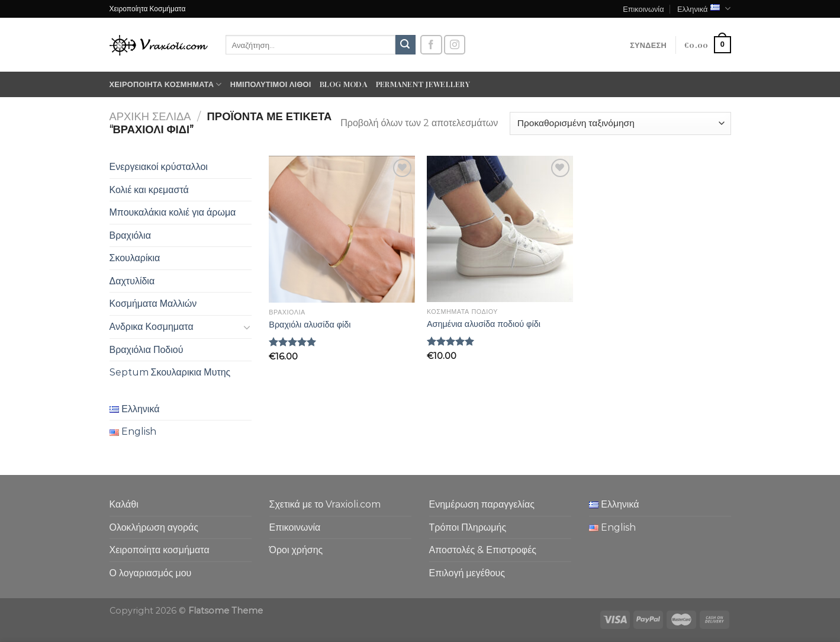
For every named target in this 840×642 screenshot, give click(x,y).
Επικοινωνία (643, 9)
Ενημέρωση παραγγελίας (482, 504)
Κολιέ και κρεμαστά (149, 190)
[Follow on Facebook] (431, 45)
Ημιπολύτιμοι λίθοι (271, 84)
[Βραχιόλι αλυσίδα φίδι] (342, 229)
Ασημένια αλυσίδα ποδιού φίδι (484, 324)
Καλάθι (124, 504)
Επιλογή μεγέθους (467, 573)
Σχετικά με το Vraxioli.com (325, 504)
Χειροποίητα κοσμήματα (166, 84)
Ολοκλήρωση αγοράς (154, 527)
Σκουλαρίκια (135, 258)
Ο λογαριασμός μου (151, 573)
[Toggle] (247, 327)
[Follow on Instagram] (455, 45)
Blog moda (344, 84)
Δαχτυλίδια (132, 281)
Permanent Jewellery (423, 84)
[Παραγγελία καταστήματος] (620, 123)
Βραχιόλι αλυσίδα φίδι (310, 325)
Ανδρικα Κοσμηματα (152, 327)
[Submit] (405, 45)
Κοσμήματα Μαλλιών (153, 304)
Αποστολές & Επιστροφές (483, 550)
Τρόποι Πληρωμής (468, 527)
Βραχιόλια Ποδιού (147, 350)
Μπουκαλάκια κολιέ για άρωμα (173, 212)
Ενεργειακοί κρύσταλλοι (159, 167)
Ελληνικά (704, 9)
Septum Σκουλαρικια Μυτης (170, 372)
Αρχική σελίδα (150, 116)
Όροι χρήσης (296, 550)
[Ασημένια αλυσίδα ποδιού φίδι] (500, 229)
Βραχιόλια (130, 235)
